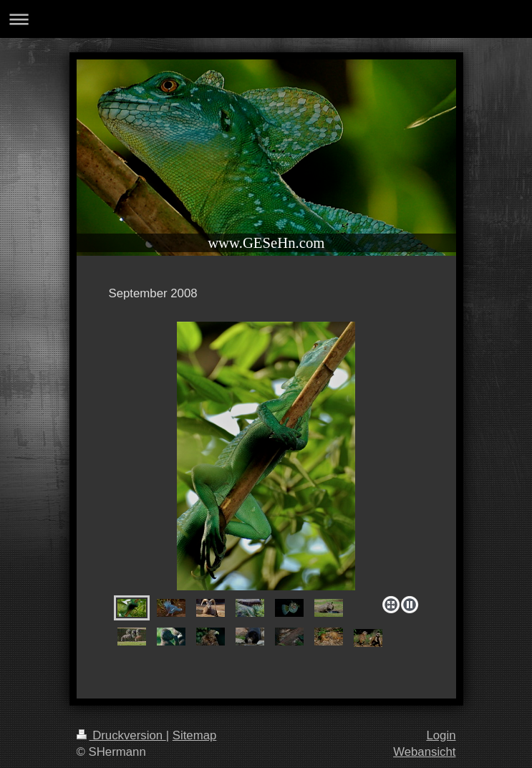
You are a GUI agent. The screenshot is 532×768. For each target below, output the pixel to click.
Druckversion (121, 735)
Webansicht (424, 752)
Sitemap (195, 735)
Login (441, 735)
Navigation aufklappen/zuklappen (266, 19)
